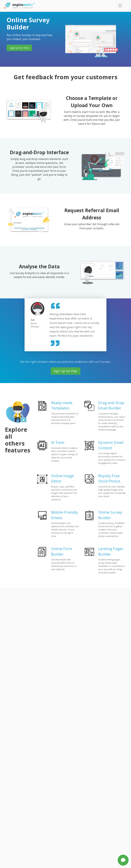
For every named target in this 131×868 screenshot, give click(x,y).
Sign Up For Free (19, 48)
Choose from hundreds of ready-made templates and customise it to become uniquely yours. (65, 419)
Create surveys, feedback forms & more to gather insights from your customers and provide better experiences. (111, 530)
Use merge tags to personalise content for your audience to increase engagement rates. (112, 458)
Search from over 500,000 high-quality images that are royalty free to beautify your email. (112, 492)
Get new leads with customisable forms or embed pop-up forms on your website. (64, 564)
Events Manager (35, 325)
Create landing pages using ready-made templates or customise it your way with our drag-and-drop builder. (111, 566)
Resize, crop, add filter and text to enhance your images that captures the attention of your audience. (64, 493)
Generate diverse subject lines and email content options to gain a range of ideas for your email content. (64, 455)
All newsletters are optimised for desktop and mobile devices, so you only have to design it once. (65, 530)
